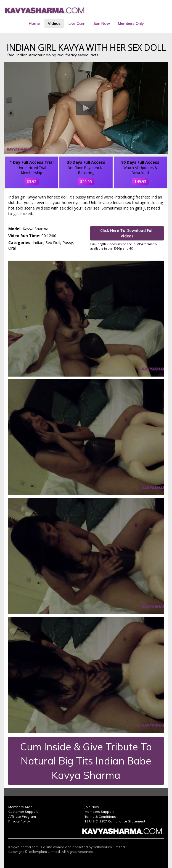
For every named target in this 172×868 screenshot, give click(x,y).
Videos (54, 23)
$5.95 (32, 182)
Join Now (102, 23)
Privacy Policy (19, 821)
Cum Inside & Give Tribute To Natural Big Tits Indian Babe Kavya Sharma (86, 761)
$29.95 (86, 182)
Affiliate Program (22, 817)
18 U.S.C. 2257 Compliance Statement (115, 821)
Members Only (131, 23)
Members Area (20, 807)
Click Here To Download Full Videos (127, 233)
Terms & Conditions (100, 817)
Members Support (99, 812)
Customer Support (23, 812)
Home (34, 23)
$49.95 (140, 182)
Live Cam (77, 23)
